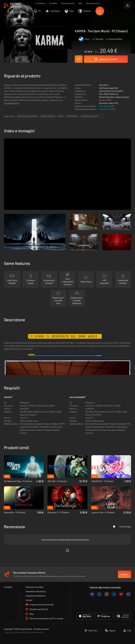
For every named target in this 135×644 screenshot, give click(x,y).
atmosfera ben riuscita (89, 116)
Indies (111, 103)
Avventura (103, 103)
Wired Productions (107, 97)
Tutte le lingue (122, 527)
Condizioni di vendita (34, 587)
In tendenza (40, 3)
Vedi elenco (104, 85)
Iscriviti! (125, 574)
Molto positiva (105, 106)
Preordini (53, 3)
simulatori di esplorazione (28, 116)
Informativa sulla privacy (36, 591)
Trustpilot (8, 587)
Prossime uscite (68, 3)
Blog (80, 3)
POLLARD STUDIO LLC (109, 94)
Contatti (29, 600)
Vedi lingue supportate (108, 88)
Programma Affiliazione (36, 596)
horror (61, 116)
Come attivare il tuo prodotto (111, 91)
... (102, 116)
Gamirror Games (122, 97)
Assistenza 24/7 (93, 3)
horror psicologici (48, 116)
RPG (116, 103)
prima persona (72, 116)
